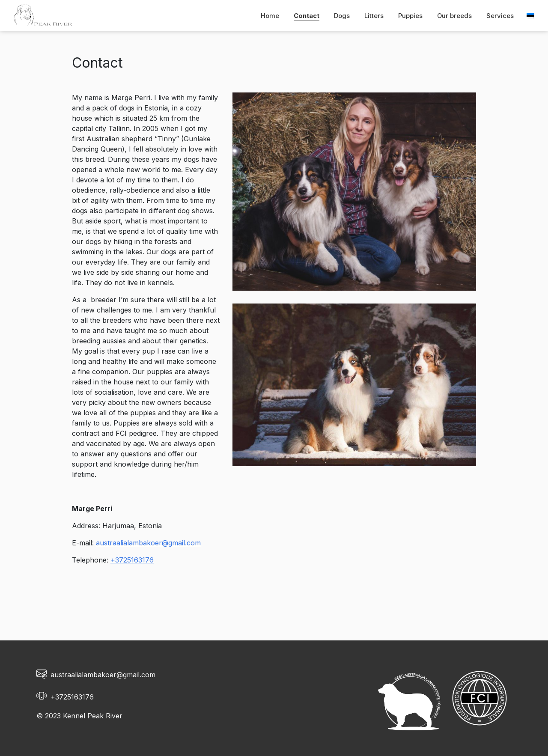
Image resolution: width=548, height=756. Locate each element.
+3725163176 (132, 560)
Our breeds (454, 16)
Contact (307, 16)
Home (270, 16)
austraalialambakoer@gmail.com (148, 543)
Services (500, 16)
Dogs (342, 16)
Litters (374, 16)
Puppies (410, 16)
